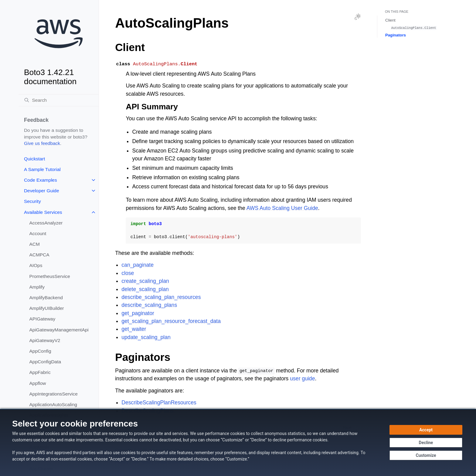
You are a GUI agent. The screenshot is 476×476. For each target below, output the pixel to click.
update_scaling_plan (146, 337)
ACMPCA (39, 255)
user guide (302, 378)
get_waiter (134, 329)
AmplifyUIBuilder (47, 308)
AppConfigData (45, 362)
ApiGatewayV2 (45, 340)
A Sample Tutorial (42, 169)
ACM (35, 244)
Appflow (38, 383)
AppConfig (40, 351)
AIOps (36, 265)
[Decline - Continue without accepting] (426, 443)
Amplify (37, 287)
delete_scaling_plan (145, 289)
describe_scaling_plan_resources (161, 297)
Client (390, 20)
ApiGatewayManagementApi (59, 330)
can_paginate (138, 265)
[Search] (59, 100)
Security (32, 201)
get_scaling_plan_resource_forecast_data (171, 321)
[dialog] (238, 442)
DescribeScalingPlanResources (159, 402)
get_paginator (138, 313)
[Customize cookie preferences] (426, 455)
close (128, 273)
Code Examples (41, 180)
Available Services (43, 212)
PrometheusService (50, 276)
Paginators (396, 35)
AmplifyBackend (46, 298)
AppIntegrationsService (54, 394)
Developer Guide (42, 191)
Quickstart (34, 159)
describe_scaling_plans (149, 305)
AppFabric (40, 372)
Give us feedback (42, 143)
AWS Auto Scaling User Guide (282, 208)
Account (38, 233)
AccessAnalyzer (46, 223)
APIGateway (42, 319)
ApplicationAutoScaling (53, 404)
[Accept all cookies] (426, 430)
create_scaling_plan (145, 281)
